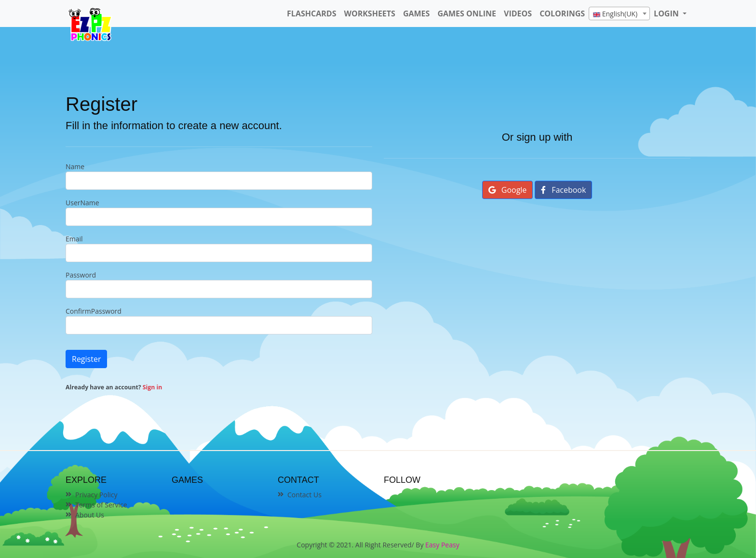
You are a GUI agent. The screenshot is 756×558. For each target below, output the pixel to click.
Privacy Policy (96, 495)
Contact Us (304, 495)
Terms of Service (101, 505)
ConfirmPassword (94, 311)
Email (74, 239)
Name (75, 166)
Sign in (152, 387)
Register (86, 359)
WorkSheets (369, 13)
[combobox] (619, 13)
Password (81, 275)
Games (416, 13)
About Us (90, 515)
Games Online (467, 13)
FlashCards (311, 13)
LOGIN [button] (667, 13)
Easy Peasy (442, 545)
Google (508, 190)
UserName (82, 203)
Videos (518, 13)
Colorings (562, 13)
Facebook (563, 190)
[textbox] (619, 14)
